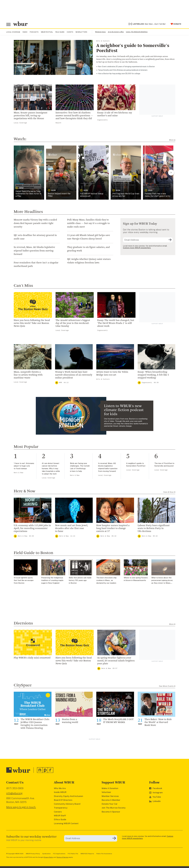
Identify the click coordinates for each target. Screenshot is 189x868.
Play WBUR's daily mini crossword (32, 658)
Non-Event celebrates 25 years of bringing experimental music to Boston (126, 67)
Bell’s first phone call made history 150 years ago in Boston (80, 580)
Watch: (20, 139)
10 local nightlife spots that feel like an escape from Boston (24, 580)
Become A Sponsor (111, 812)
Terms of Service (63, 857)
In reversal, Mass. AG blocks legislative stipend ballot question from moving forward (34, 251)
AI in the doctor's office (116, 32)
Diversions (23, 623)
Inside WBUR (60, 792)
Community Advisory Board (67, 804)
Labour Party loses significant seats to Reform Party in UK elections (154, 528)
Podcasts (34, 32)
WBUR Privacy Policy (33, 854)
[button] (29, 173)
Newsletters (81, 32)
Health (58, 123)
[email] (148, 240)
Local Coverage (13, 32)
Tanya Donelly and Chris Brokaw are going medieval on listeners (123, 70)
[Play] (57, 383)
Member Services (110, 796)
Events (70, 32)
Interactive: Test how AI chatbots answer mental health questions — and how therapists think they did (74, 116)
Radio (25, 32)
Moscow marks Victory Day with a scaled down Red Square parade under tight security (35, 223)
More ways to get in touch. (21, 807)
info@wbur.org (14, 793)
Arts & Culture (103, 41)
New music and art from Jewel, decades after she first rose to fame (71, 528)
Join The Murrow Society (114, 808)
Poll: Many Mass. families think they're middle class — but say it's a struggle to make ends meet (88, 223)
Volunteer (106, 792)
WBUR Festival (47, 32)
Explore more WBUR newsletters (137, 248)
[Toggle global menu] (8, 25)
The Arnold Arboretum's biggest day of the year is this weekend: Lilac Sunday (73, 323)
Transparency (61, 808)
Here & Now (18, 473)
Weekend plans (100, 32)
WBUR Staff (60, 816)
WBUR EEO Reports (87, 854)
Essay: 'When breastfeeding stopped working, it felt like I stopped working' (153, 375)
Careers (58, 812)
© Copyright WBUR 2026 (15, 854)
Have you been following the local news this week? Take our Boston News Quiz (32, 323)
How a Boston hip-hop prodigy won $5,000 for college (119, 74)
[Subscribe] (170, 240)
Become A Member (111, 800)
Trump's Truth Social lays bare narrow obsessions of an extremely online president (74, 375)
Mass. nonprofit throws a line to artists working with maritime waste (28, 375)
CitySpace (23, 685)
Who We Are (60, 788)
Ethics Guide (60, 819)
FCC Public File (73, 854)
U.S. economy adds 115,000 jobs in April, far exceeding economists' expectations (32, 528)
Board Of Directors (63, 800)
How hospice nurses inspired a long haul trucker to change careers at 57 (113, 528)
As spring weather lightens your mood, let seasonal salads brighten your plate (116, 661)
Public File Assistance (104, 854)
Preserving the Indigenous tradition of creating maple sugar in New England (52, 580)
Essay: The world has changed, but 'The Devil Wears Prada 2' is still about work (116, 323)
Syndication (46, 854)
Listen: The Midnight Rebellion (137, 32)
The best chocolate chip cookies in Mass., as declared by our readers (106, 580)
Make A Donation (110, 788)
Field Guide (60, 32)
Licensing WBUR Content (66, 823)
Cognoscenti (102, 120)
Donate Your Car (110, 804)
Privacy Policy (49, 857)
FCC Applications (59, 854)
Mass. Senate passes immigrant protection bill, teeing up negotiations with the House (31, 116)
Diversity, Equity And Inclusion (68, 796)
